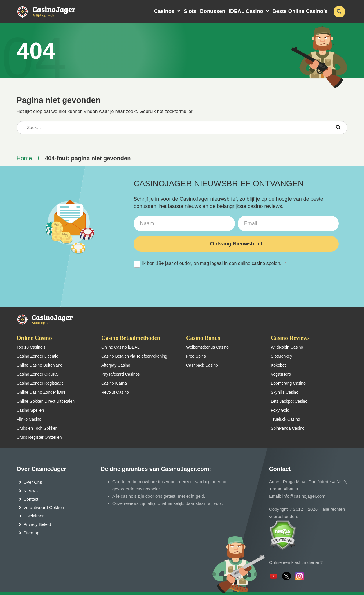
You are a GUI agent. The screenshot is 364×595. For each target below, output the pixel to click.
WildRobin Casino (287, 347)
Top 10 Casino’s (31, 347)
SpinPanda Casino (288, 428)
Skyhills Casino (285, 392)
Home (24, 158)
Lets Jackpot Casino (289, 401)
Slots (190, 11)
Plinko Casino (29, 419)
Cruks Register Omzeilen (39, 437)
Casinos (164, 11)
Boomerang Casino (288, 383)
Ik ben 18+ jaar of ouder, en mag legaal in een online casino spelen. (210, 264)
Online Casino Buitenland (39, 365)
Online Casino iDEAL (120, 347)
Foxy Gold (280, 410)
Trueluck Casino (285, 419)
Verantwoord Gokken (44, 507)
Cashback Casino (202, 365)
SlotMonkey (281, 356)
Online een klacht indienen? (296, 562)
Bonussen (213, 11)
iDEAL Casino (246, 11)
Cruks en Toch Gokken (37, 428)
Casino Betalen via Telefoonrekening (134, 356)
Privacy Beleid (37, 524)
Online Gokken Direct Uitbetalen (46, 401)
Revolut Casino (115, 392)
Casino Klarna (114, 383)
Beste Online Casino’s (300, 11)
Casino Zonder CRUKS (38, 374)
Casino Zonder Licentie (37, 356)
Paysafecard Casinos (120, 374)
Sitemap (31, 533)
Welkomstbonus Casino (207, 347)
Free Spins (196, 356)
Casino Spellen (30, 410)
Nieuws (31, 491)
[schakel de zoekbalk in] (339, 12)
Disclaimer (34, 516)
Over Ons (33, 482)
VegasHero (281, 374)
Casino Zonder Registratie (40, 383)
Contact (31, 499)
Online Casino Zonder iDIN (41, 392)
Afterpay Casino (116, 365)
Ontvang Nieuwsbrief (236, 244)
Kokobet (278, 365)
